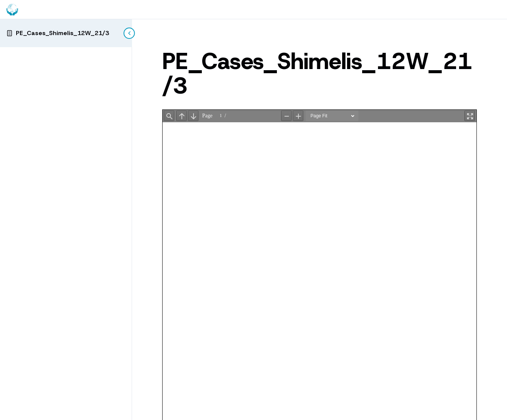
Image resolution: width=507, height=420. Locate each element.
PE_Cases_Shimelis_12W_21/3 (62, 33)
